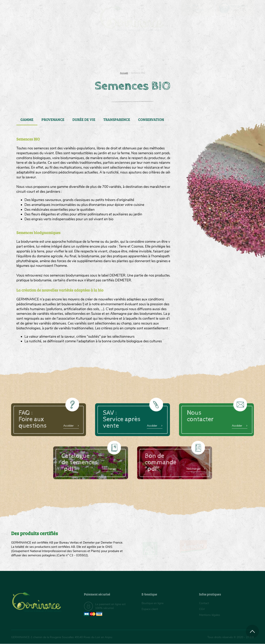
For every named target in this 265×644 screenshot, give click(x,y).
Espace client (150, 609)
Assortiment (163, 53)
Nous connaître (81, 53)
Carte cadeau (120, 53)
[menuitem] (235, 8)
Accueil (124, 73)
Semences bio (44, 53)
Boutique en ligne (218, 53)
